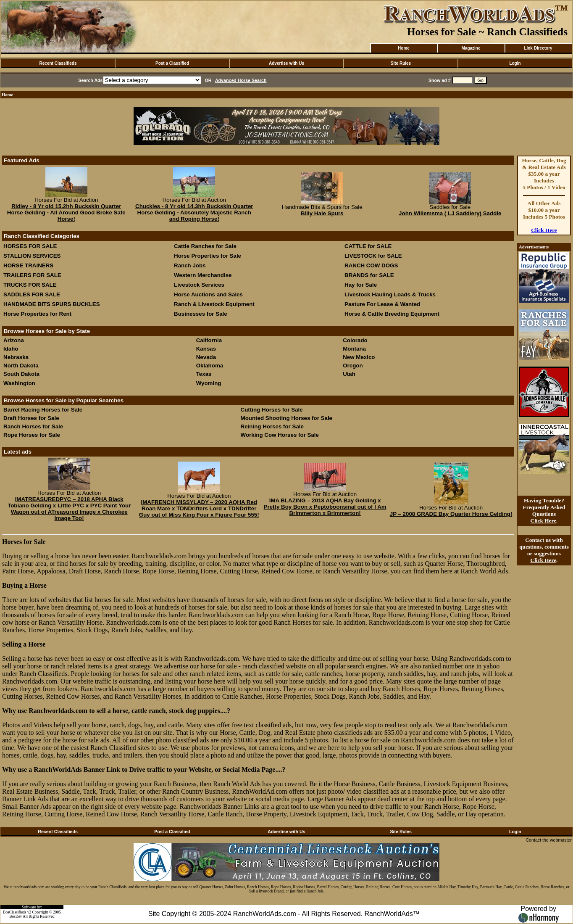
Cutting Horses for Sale (272, 410)
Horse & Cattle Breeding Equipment (392, 314)
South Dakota (21, 374)
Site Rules (401, 63)
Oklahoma (210, 366)
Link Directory (538, 48)
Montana (354, 349)
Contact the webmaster (549, 840)
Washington (19, 383)
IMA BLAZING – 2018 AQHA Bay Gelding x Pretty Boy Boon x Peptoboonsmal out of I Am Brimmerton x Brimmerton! (325, 507)
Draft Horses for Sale (31, 418)
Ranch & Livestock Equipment (214, 304)
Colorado (355, 340)
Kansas (206, 349)
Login (515, 63)
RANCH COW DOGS (371, 265)
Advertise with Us (286, 63)
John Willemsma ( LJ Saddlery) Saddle (450, 213)
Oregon (353, 366)
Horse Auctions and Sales (208, 294)
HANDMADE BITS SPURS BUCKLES (52, 304)
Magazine (471, 48)
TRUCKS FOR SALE (30, 285)
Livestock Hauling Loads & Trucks (390, 294)
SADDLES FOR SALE (32, 294)
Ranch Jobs (190, 265)
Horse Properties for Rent (37, 314)
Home (404, 48)
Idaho (11, 349)
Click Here (544, 230)
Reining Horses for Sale (272, 426)
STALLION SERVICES (32, 256)
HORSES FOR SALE (30, 246)
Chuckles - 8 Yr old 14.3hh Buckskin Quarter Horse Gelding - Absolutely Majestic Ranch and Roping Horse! (194, 213)
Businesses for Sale (201, 314)
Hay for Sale (361, 285)
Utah (349, 374)
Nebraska (16, 357)
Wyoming (209, 383)
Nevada (206, 357)
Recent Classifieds (58, 63)
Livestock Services (199, 285)
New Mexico (359, 357)
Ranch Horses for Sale (33, 426)
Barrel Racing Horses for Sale (43, 410)
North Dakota (21, 366)
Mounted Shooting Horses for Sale (286, 418)
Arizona (14, 340)
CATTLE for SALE (368, 246)
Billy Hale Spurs (322, 213)
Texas (204, 374)
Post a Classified (172, 63)
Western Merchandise (203, 275)
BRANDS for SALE (369, 275)
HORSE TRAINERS (28, 265)
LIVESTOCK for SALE (373, 256)
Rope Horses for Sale (32, 435)
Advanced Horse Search (241, 80)
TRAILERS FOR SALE (32, 275)
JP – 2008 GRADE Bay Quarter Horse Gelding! (451, 514)
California (209, 340)
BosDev (16, 916)
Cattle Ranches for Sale (205, 246)
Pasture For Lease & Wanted (382, 304)
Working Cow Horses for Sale (280, 435)
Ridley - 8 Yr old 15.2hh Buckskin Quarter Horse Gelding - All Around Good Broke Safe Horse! (66, 213)
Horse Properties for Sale (208, 256)
